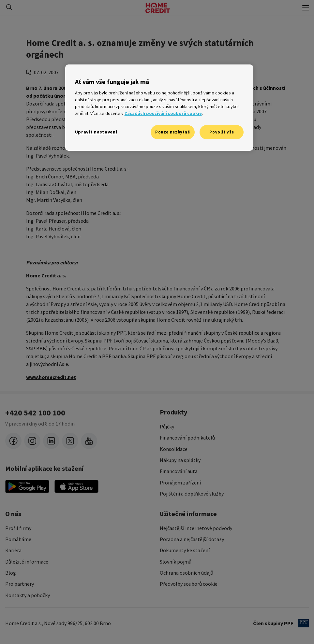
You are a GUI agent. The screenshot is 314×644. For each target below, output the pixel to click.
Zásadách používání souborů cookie (163, 113)
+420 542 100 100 (35, 413)
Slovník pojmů (176, 562)
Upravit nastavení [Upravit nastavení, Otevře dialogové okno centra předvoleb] (96, 132)
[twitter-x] (70, 441)
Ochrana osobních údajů (187, 573)
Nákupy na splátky (180, 460)
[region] (159, 108)
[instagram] (32, 441)
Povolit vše (222, 132)
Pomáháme (18, 539)
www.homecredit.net (51, 377)
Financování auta (179, 471)
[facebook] (13, 441)
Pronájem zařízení (180, 483)
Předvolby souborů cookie (189, 584)
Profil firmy (18, 528)
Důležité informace (27, 562)
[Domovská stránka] (158, 8)
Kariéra (13, 550)
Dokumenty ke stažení (185, 550)
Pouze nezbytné (173, 132)
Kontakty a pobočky (28, 595)
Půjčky (167, 427)
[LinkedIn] (51, 441)
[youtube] (89, 441)
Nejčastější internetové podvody (196, 528)
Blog (11, 573)
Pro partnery (20, 584)
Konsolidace (174, 449)
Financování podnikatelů (187, 438)
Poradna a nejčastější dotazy (192, 539)
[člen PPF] (304, 623)
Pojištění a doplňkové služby (192, 494)
